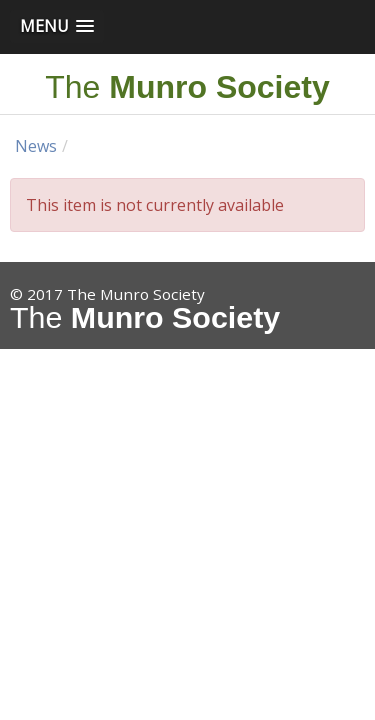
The (187, 87)
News (36, 146)
